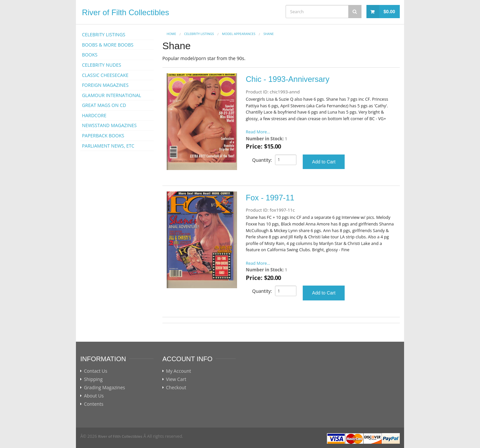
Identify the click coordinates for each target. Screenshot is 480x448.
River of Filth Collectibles (125, 12)
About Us (94, 396)
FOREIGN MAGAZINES (105, 85)
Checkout (176, 388)
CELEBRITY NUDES (102, 65)
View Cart (176, 379)
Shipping (93, 379)
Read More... (258, 132)
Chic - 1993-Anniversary (288, 79)
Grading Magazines (104, 388)
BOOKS (90, 55)
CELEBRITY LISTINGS (103, 34)
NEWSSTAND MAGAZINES (109, 125)
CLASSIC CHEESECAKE (105, 75)
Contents (94, 404)
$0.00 (389, 12)
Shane (269, 34)
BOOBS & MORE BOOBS (108, 45)
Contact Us (96, 371)
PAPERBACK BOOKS (103, 136)
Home (171, 34)
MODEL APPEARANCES (239, 34)
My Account (179, 371)
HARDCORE (94, 115)
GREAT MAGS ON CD (104, 105)
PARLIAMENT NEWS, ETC (108, 146)
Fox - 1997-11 (270, 198)
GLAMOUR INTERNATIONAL (112, 95)
